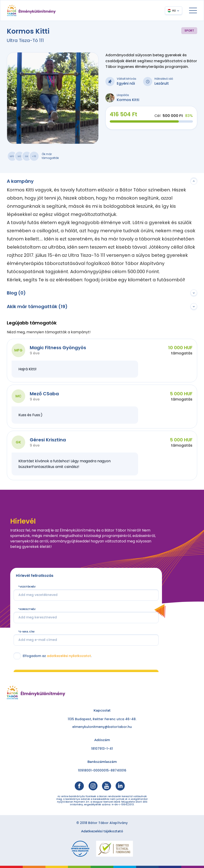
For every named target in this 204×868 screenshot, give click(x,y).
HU (174, 11)
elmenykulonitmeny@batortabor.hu (102, 727)
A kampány (20, 181)
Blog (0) (16, 293)
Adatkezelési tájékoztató (102, 831)
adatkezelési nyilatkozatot (69, 656)
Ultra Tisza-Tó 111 (25, 40)
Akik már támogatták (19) (37, 307)
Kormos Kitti (128, 100)
